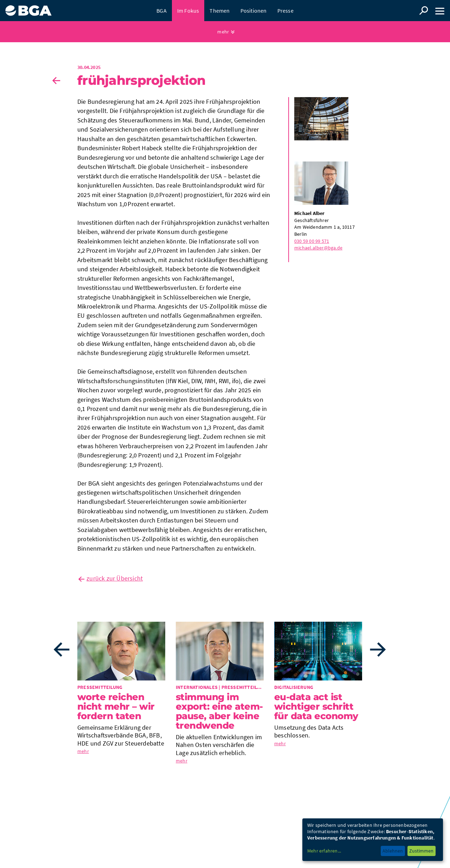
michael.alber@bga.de (318, 248)
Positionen (254, 11)
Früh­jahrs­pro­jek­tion (141, 80)
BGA (162, 11)
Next (378, 650)
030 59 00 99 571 (312, 241)
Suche (424, 11)
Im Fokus (188, 11)
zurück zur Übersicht (115, 578)
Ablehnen (393, 851)
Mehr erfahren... (324, 851)
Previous (62, 650)
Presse (285, 11)
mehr (223, 32)
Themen (220, 11)
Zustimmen (421, 851)
